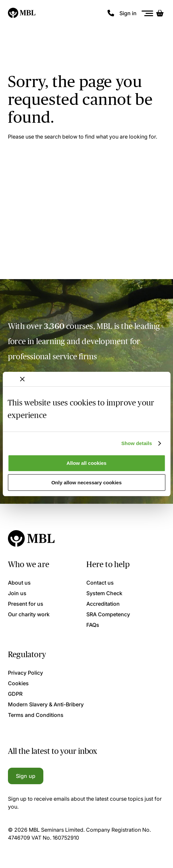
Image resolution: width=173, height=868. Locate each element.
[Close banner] (22, 379)
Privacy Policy (25, 673)
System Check (104, 593)
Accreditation (103, 604)
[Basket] (160, 13)
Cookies (18, 683)
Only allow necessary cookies (86, 482)
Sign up (26, 776)
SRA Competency (108, 614)
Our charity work (29, 614)
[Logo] (22, 13)
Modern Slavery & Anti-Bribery (46, 704)
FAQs (93, 625)
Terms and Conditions (36, 715)
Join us (17, 593)
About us (19, 583)
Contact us (100, 583)
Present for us (26, 604)
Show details (137, 443)
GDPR (15, 694)
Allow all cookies (86, 463)
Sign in (128, 13)
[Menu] (148, 13)
